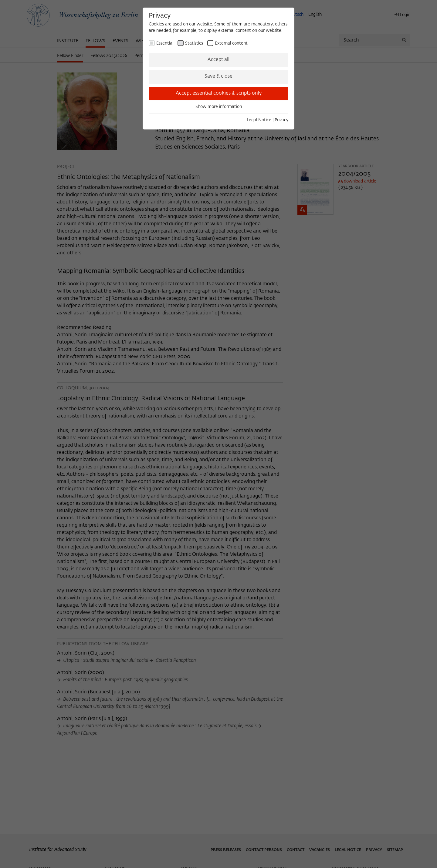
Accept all (218, 60)
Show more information (219, 107)
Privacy (281, 120)
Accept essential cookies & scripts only (219, 93)
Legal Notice (259, 120)
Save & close (218, 76)
